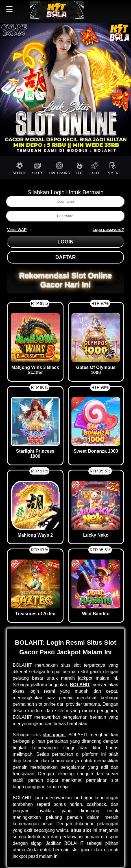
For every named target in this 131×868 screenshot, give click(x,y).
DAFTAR (66, 257)
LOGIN (66, 242)
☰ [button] (9, 9)
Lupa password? (108, 230)
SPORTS (20, 169)
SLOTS (38, 169)
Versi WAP (17, 230)
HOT (79, 169)
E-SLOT (95, 169)
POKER (112, 169)
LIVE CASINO (59, 169)
